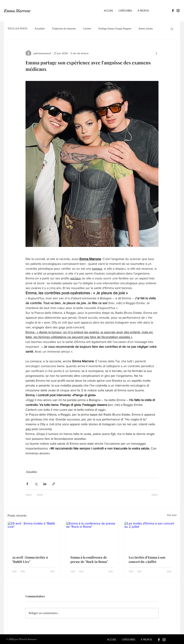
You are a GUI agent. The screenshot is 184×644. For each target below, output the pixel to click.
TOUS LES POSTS (17, 29)
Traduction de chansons (64, 29)
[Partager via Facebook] (27, 484)
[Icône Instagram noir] (178, 11)
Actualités (40, 29)
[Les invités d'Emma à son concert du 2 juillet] (150, 536)
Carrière (87, 29)
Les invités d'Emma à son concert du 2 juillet (147, 559)
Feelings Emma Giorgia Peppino (115, 29)
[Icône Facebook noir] (173, 11)
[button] (125, 11)
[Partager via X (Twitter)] (36, 484)
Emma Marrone (17, 11)
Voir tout (172, 515)
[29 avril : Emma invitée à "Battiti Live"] (34, 536)
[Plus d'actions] (156, 53)
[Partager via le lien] (54, 484)
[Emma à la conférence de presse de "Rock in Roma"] (92, 536)
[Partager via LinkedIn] (45, 484)
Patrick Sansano (28, 639)
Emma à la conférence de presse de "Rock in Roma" (89, 559)
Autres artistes (146, 29)
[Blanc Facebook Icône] (159, 640)
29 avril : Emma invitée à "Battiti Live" (30, 559)
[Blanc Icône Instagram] (164, 640)
